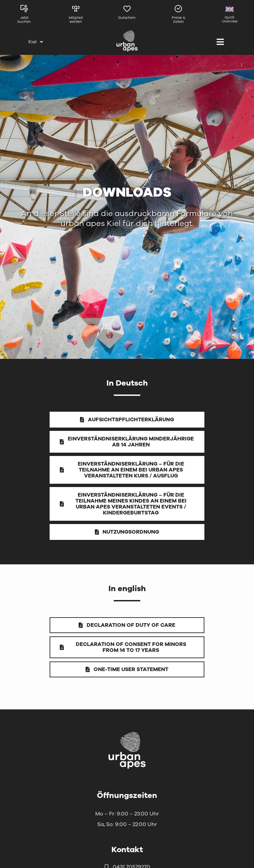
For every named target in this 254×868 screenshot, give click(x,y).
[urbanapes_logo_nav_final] (127, 733)
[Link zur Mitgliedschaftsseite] (76, 16)
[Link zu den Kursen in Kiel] (24, 16)
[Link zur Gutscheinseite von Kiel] (127, 16)
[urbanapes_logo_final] (127, 33)
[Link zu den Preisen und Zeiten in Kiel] (178, 16)
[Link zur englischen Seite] (230, 16)
